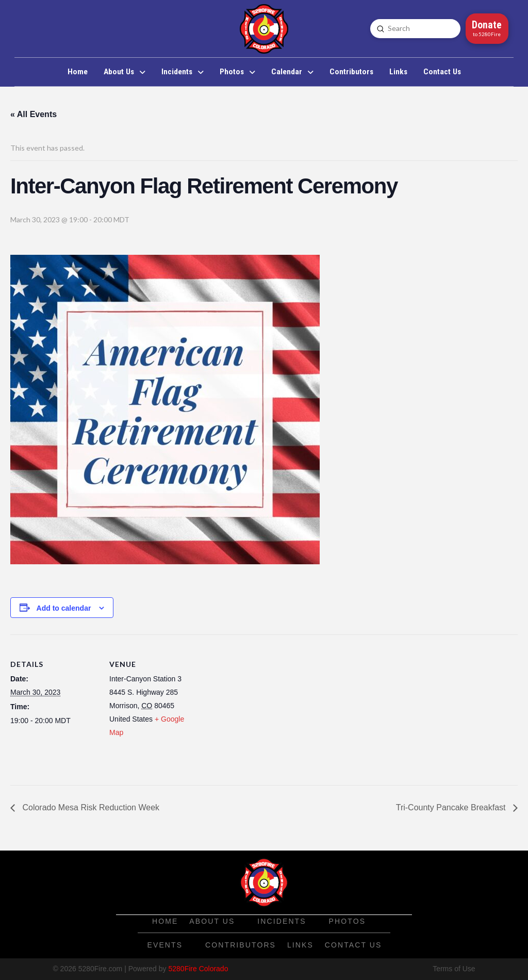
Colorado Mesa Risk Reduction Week (90, 807)
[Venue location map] (263, 706)
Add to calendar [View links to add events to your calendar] (64, 608)
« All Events (34, 114)
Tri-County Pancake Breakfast (452, 807)
